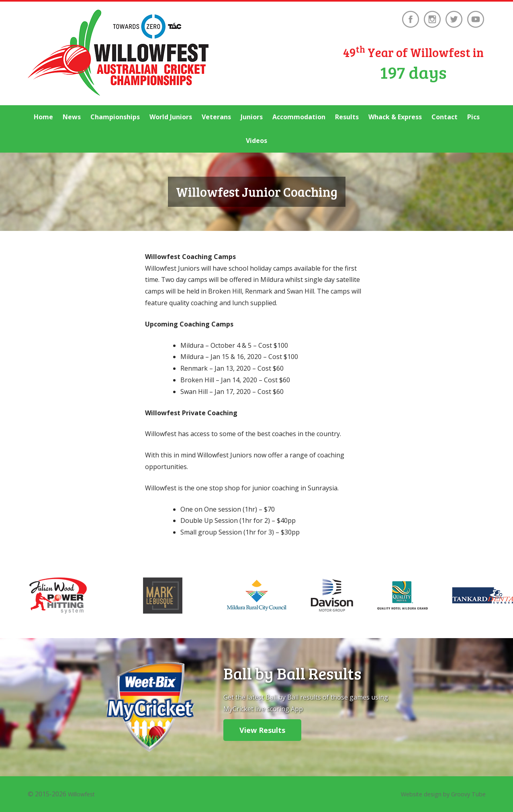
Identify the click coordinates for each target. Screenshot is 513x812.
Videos (256, 141)
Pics (473, 117)
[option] (256, 596)
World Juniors (171, 117)
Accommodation (299, 117)
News (72, 117)
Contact (445, 117)
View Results (262, 730)
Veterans (216, 117)
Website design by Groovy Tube (438, 794)
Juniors (252, 117)
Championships (115, 117)
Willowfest (84, 794)
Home (43, 117)
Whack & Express (395, 117)
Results (347, 117)
